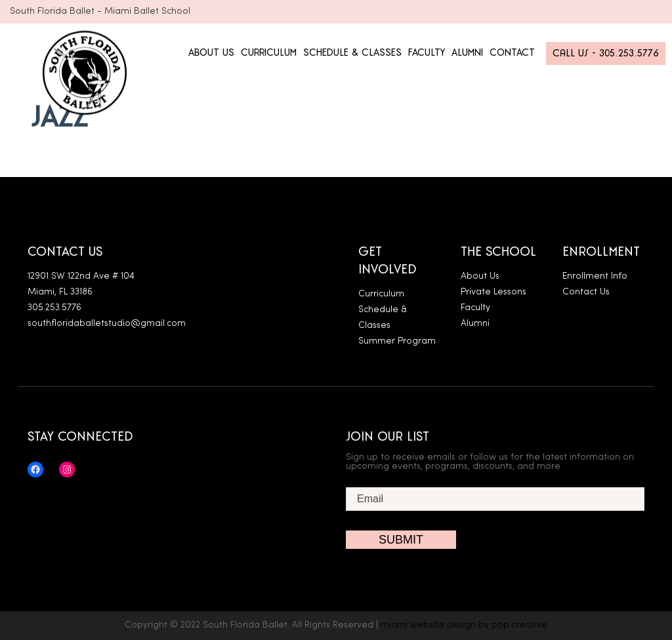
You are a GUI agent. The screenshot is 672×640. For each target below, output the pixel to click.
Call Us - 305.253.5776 (606, 53)
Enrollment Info (595, 276)
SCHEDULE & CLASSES (352, 53)
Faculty (475, 308)
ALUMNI (467, 53)
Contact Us (586, 292)
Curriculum (381, 294)
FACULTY (427, 53)
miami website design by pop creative (464, 625)
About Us (480, 276)
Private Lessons (493, 292)
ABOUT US (211, 53)
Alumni (475, 324)
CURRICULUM (269, 53)
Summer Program (397, 341)
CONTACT (512, 53)
